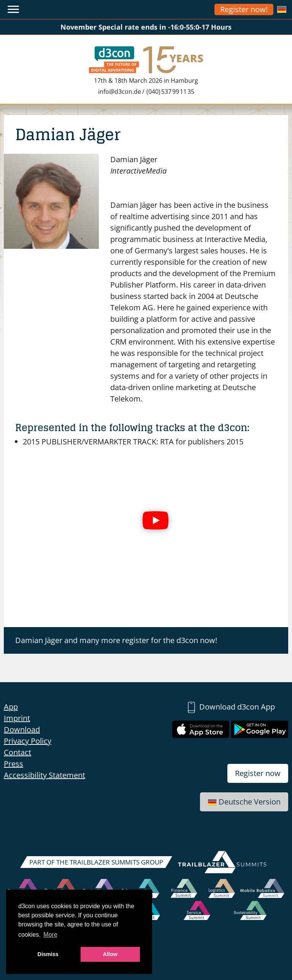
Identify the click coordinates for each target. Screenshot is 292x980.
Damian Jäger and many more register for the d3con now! (116, 640)
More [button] (50, 935)
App (11, 707)
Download (22, 729)
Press (13, 764)
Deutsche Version (244, 802)
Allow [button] (110, 954)
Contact (17, 752)
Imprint (17, 718)
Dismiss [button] (48, 954)
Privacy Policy (28, 741)
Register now (258, 773)
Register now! (244, 9)
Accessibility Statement (44, 775)
